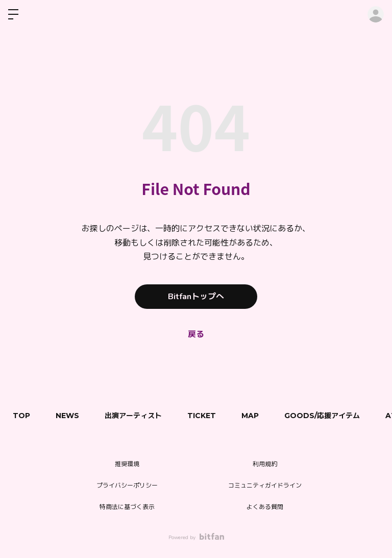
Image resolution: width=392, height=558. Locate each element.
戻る (196, 334)
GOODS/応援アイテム (322, 416)
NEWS (67, 416)
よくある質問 (265, 507)
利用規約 (265, 464)
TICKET (202, 416)
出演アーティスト (133, 416)
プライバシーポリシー (127, 486)
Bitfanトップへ (196, 297)
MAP (250, 416)
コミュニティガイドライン (265, 486)
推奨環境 (127, 464)
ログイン (376, 14)
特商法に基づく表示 (127, 507)
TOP (21, 416)
